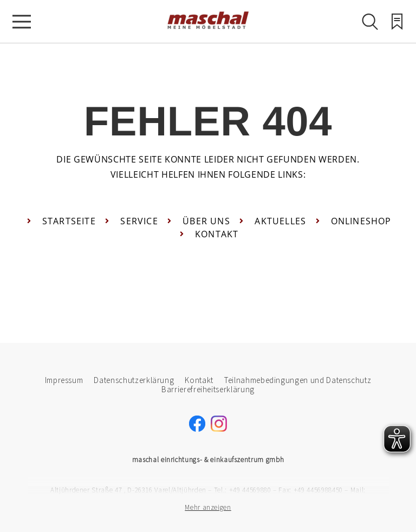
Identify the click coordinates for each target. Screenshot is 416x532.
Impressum (64, 380)
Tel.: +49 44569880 (243, 490)
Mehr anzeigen (208, 507)
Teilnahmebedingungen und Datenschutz (298, 380)
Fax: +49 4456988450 (310, 490)
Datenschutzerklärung (134, 380)
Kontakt (199, 380)
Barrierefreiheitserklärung (208, 389)
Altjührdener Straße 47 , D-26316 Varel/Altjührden (128, 490)
